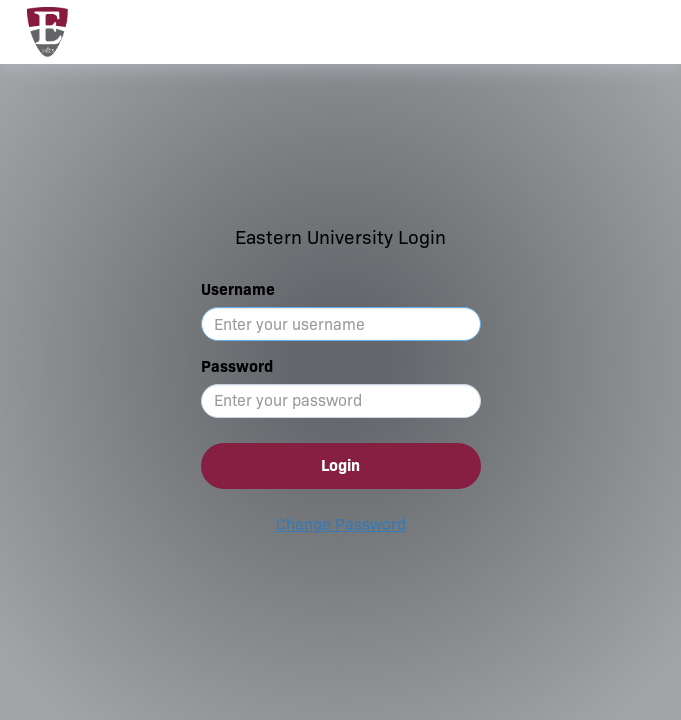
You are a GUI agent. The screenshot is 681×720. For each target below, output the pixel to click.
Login (340, 465)
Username (238, 289)
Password (237, 366)
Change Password (341, 524)
